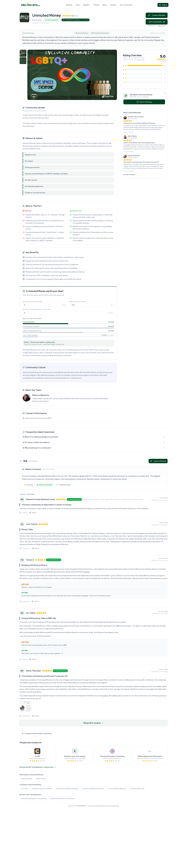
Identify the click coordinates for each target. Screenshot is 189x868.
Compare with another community (37, 733)
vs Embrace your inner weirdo (42, 789)
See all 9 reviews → (130, 175)
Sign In (163, 5)
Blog (105, 5)
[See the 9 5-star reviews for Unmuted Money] (144, 66)
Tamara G (30, 560)
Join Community (157, 22)
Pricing (96, 5)
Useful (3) (25, 716)
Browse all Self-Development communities (38, 767)
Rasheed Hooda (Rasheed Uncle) (40, 499)
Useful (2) (25, 548)
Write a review (41, 779)
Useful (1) (25, 601)
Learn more (161, 26)
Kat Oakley (31, 613)
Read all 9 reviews (94, 723)
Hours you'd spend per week (32, 302)
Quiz (78, 5)
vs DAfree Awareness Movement (93, 789)
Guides (113, 5)
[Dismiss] (165, 93)
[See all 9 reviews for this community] (134, 55)
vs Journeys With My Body (117, 789)
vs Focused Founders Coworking (67, 789)
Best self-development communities (34, 799)
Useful (23, 513)
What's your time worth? (78, 302)
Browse (69, 5)
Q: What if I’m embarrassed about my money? (94, 437)
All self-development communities (62, 799)
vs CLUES (24, 789)
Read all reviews (27, 779)
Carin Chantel (32, 524)
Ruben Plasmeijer (33, 671)
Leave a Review (157, 15)
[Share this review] (33, 513)
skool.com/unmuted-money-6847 (39, 418)
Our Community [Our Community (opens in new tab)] (126, 5)
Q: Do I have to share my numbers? (94, 442)
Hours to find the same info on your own (37, 309)
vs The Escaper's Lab (137, 789)
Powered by (94, 806)
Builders (87, 5)
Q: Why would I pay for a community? (94, 448)
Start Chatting (144, 102)
